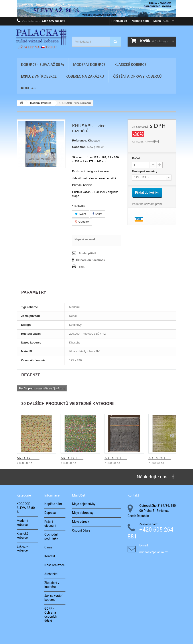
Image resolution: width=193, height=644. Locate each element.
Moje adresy (81, 522)
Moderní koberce (89, 65)
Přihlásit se (119, 21)
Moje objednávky (84, 504)
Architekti (51, 574)
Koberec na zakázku (85, 76)
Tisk (82, 267)
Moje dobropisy (83, 513)
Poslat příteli (87, 253)
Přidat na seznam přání (147, 204)
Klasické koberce (130, 65)
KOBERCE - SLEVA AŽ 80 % (43, 65)
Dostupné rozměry (145, 171)
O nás (48, 547)
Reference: (80, 140)
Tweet (81, 214)
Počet (136, 158)
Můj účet (79, 495)
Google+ (82, 222)
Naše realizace (55, 565)
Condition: (79, 147)
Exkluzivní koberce (39, 76)
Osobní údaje (81, 530)
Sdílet (97, 214)
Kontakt (30, 88)
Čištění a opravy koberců (137, 76)
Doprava (50, 513)
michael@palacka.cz (154, 552)
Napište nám (140, 21)
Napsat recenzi (85, 239)
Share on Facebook (91, 260)
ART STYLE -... (28, 458)
